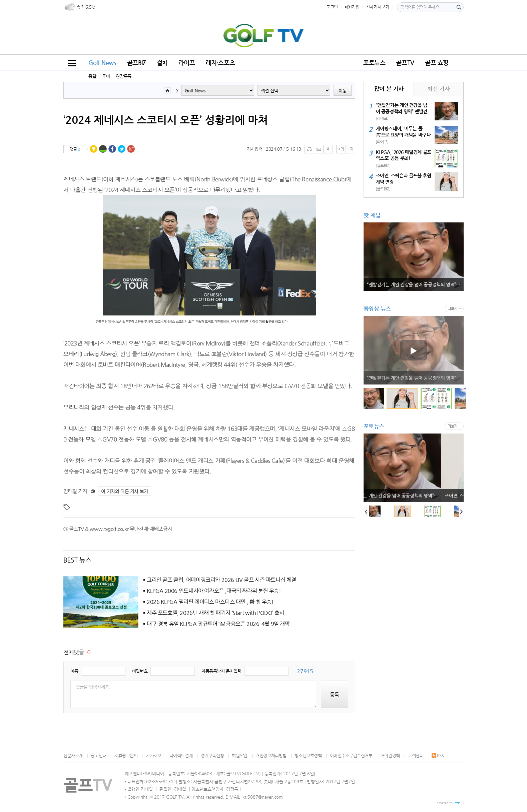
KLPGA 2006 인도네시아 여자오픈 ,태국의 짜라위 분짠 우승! (214, 591)
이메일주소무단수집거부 (351, 755)
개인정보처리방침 (271, 755)
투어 (106, 76)
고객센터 (416, 755)
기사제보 (153, 755)
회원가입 (352, 7)
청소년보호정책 (308, 755)
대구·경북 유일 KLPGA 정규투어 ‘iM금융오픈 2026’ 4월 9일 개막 (218, 624)
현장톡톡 (123, 76)
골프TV (405, 63)
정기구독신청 (212, 755)
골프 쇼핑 (437, 63)
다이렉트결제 (181, 755)
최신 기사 (438, 89)
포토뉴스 (374, 63)
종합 (92, 76)
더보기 (452, 309)
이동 (343, 91)
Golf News (102, 63)
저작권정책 (390, 755)
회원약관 (239, 755)
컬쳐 (162, 63)
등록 (335, 694)
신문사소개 (73, 755)
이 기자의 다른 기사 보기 (125, 491)
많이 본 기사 (389, 89)
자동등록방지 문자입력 (221, 671)
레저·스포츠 (220, 63)
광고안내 (98, 755)
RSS (438, 755)
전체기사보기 (378, 7)
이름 (74, 671)
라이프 (187, 63)
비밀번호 (140, 671)
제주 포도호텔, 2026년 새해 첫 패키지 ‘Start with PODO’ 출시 (215, 613)
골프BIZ (137, 63)
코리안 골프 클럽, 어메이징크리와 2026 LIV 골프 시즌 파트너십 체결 (221, 580)
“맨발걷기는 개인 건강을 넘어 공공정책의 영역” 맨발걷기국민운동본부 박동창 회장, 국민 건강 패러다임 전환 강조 (415, 284)
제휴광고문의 (126, 755)
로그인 (332, 7)
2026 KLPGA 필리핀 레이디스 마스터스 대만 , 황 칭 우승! (210, 602)
